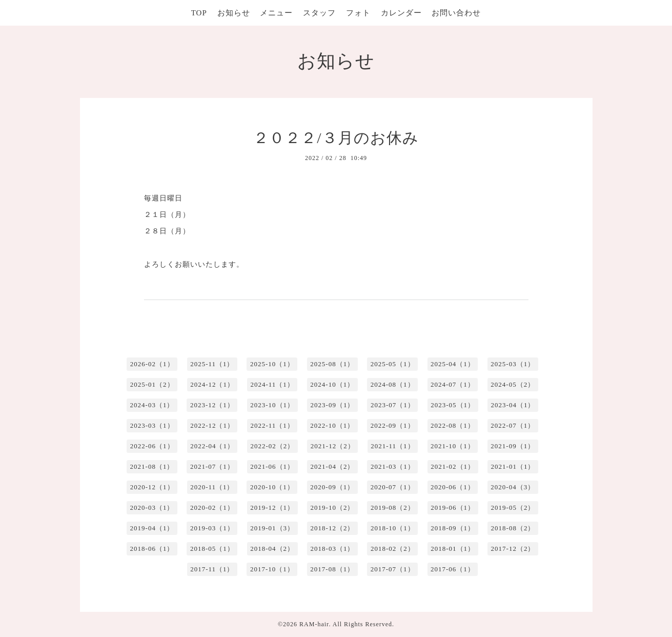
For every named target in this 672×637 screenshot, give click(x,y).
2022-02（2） (272, 446)
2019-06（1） (453, 507)
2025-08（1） (332, 364)
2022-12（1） (212, 425)
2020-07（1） (393, 487)
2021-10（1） (453, 446)
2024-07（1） (453, 384)
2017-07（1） (393, 569)
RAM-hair (314, 624)
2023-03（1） (152, 425)
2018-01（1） (453, 549)
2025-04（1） (453, 364)
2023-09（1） (333, 405)
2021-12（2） (333, 446)
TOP (199, 13)
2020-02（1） (212, 507)
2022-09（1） (393, 425)
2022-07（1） (513, 425)
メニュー (276, 13)
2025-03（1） (513, 364)
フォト (358, 13)
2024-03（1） (152, 405)
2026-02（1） (152, 364)
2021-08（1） (152, 466)
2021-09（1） (513, 446)
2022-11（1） (272, 425)
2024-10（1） (332, 384)
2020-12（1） (152, 487)
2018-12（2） (333, 528)
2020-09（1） (332, 487)
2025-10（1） (272, 364)
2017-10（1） (272, 569)
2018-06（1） (152, 549)
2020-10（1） (272, 487)
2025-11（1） (212, 364)
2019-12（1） (272, 507)
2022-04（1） (212, 446)
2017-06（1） (453, 569)
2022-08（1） (453, 425)
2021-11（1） (392, 446)
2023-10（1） (272, 405)
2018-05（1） (212, 549)
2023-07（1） (393, 405)
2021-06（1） (272, 466)
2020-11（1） (212, 487)
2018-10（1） (393, 528)
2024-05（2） (513, 384)
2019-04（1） (152, 528)
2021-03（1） (393, 466)
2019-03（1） (212, 528)
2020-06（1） (453, 487)
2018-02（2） (393, 549)
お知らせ (234, 13)
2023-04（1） (513, 405)
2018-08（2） (513, 528)
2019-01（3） (272, 528)
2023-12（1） (212, 405)
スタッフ (319, 13)
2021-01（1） (513, 466)
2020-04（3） (513, 487)
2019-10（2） (333, 507)
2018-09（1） (453, 528)
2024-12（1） (212, 384)
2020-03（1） (152, 507)
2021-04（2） (333, 466)
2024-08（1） (393, 384)
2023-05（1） (453, 405)
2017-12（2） (513, 549)
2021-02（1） (453, 466)
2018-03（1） (333, 549)
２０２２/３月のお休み (336, 138)
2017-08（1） (332, 569)
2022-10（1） (332, 425)
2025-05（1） (393, 364)
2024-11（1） (272, 384)
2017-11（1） (212, 569)
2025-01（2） (152, 384)
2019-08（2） (393, 507)
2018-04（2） (272, 549)
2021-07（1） (212, 466)
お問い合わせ (456, 13)
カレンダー (401, 13)
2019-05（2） (513, 507)
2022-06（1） (152, 446)
